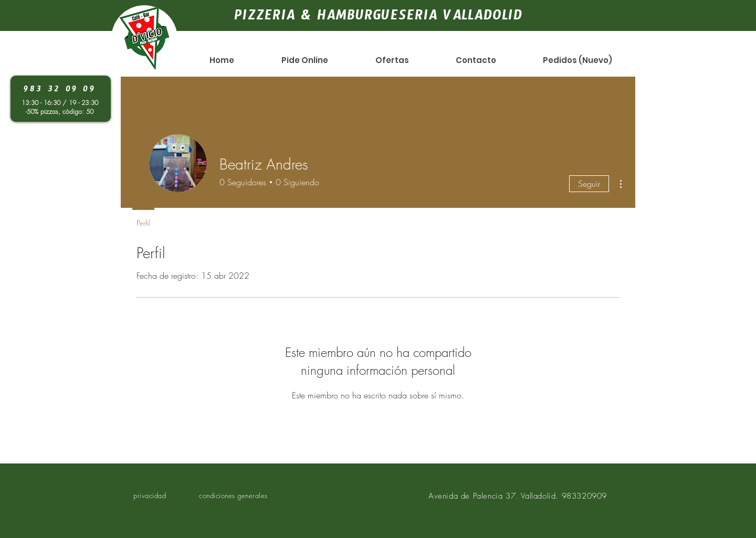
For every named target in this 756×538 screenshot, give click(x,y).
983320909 (584, 496)
